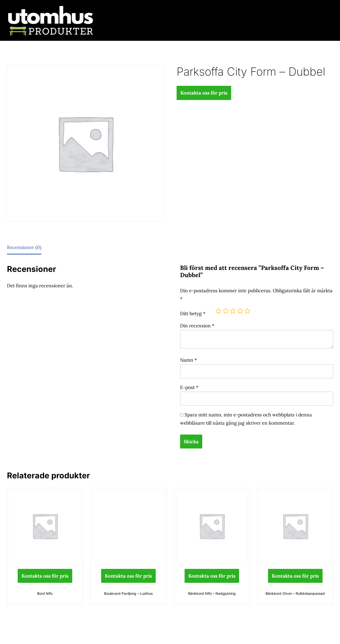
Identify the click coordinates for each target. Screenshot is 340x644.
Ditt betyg (193, 313)
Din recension (197, 326)
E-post (189, 387)
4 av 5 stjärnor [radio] (240, 311)
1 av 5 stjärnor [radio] (218, 311)
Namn (189, 360)
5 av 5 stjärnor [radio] (247, 311)
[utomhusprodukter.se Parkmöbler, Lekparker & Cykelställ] (51, 20)
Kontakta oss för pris (204, 93)
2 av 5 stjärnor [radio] (226, 311)
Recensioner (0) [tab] (24, 247)
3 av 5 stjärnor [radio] (233, 311)
